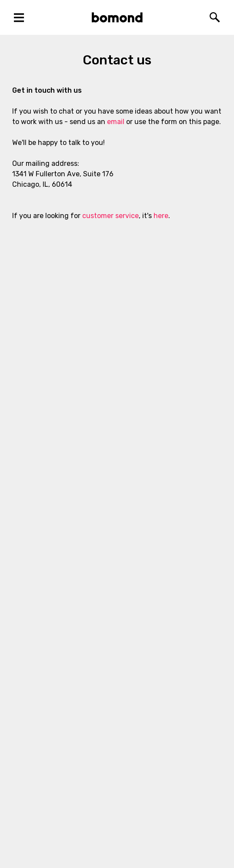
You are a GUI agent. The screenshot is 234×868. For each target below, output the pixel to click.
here (161, 216)
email (116, 122)
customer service (110, 216)
